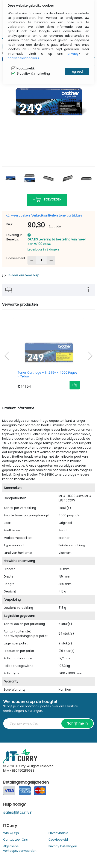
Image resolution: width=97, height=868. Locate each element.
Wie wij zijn (11, 833)
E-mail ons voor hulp (24, 275)
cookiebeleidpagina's (23, 58)
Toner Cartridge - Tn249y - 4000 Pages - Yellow (47, 374)
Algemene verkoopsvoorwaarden (20, 848)
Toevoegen (47, 200)
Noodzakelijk (23, 68)
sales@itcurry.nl (18, 812)
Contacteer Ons (15, 840)
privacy (73, 54)
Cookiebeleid (58, 840)
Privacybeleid (58, 833)
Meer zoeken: (44, 215)
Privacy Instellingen (63, 846)
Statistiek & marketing (31, 74)
